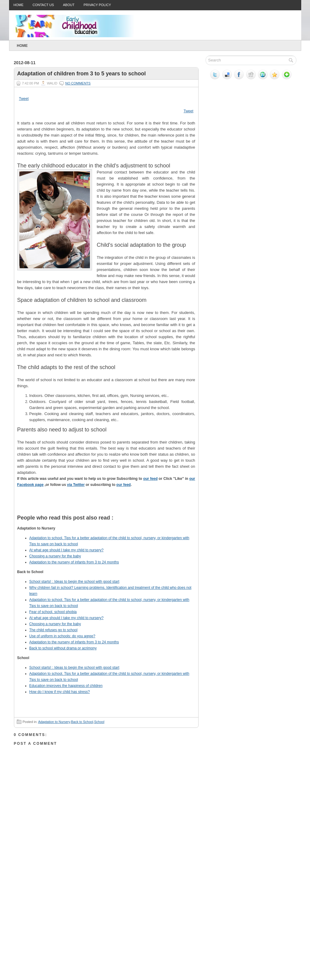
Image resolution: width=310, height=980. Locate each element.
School (99, 722)
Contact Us (43, 5)
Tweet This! (120, 506)
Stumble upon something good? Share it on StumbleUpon (66, 506)
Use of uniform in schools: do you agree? (62, 636)
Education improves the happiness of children (66, 686)
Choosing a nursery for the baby (55, 556)
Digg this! (48, 506)
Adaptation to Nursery (54, 722)
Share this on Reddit (84, 506)
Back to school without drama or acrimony (63, 648)
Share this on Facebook (138, 506)
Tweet (24, 99)
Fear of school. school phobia (53, 612)
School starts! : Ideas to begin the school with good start (74, 582)
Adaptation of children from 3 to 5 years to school (82, 74)
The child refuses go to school (53, 630)
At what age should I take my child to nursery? (66, 550)
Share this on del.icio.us (29, 506)
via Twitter (76, 485)
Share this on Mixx (157, 506)
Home (19, 5)
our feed (150, 479)
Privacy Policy (97, 5)
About (69, 5)
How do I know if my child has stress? (60, 692)
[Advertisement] (59, 919)
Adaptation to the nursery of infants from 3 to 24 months (74, 562)
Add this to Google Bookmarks (102, 506)
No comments (78, 83)
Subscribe (175, 506)
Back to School (82, 722)
